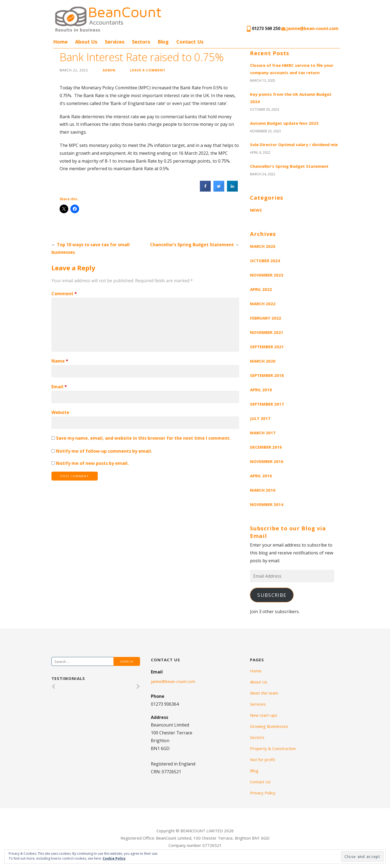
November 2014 (267, 504)
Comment (64, 294)
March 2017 (263, 433)
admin (109, 70)
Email (59, 387)
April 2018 (261, 390)
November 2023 (267, 275)
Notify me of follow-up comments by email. (104, 451)
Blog (163, 42)
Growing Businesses (269, 726)
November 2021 (267, 332)
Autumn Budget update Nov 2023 (284, 123)
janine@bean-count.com (310, 28)
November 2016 (267, 461)
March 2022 (263, 304)
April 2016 (261, 476)
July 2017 (260, 418)
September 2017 (267, 404)
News (256, 210)
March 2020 (263, 361)
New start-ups (264, 715)
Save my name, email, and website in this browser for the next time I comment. (143, 438)
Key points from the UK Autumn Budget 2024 (291, 98)
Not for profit (263, 760)
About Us (86, 42)
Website (60, 412)
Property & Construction (273, 748)
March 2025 (263, 246)
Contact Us (190, 42)
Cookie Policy (114, 858)
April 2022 (261, 289)
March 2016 (263, 490)
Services (115, 42)
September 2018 (267, 375)
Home (60, 42)
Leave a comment (148, 70)
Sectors (141, 42)
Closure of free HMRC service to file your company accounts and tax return (292, 69)
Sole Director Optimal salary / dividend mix (294, 144)
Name (60, 361)
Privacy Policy (263, 793)
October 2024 (265, 261)
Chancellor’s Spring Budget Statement (192, 245)
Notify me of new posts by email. (92, 463)
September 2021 (267, 347)
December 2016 (266, 447)
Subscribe (272, 595)
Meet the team (264, 693)
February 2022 (266, 318)
